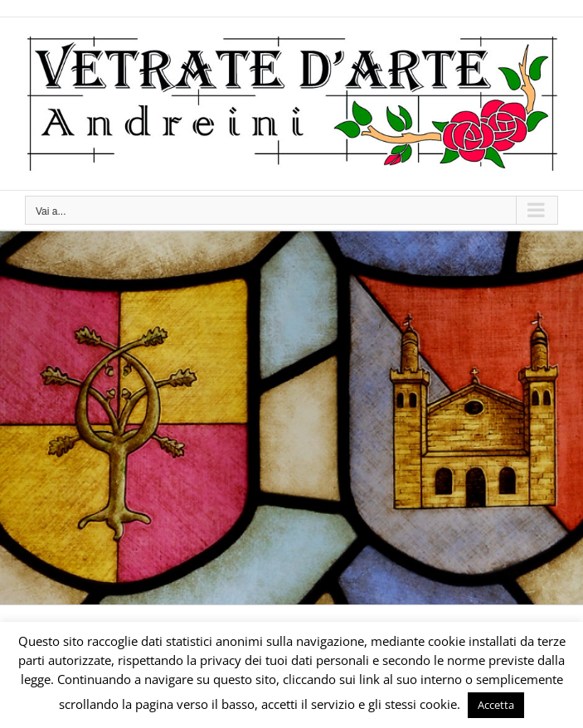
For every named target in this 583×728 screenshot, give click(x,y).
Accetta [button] (496, 705)
